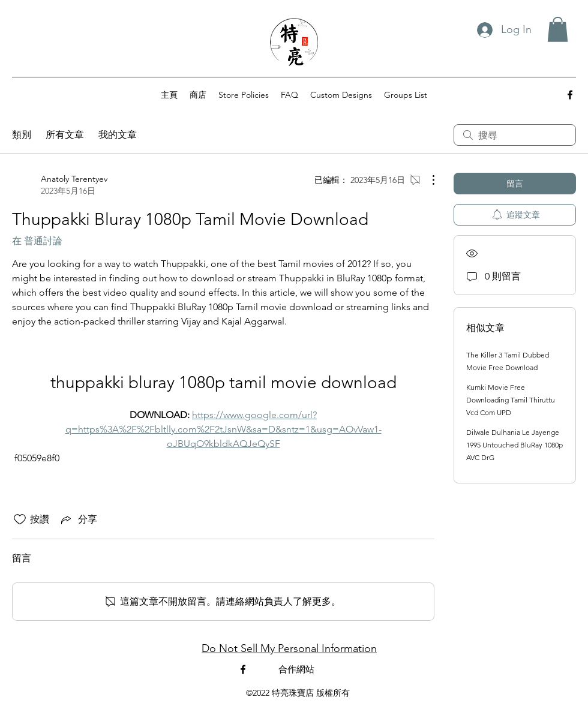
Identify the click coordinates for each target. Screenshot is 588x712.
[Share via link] (78, 519)
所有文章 (65, 135)
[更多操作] (427, 180)
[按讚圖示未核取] (20, 519)
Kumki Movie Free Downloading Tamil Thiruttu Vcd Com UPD (511, 400)
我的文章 (118, 135)
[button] (558, 29)
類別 (22, 135)
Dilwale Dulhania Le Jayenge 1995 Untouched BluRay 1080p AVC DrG (514, 445)
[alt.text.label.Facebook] (570, 95)
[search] (515, 135)
